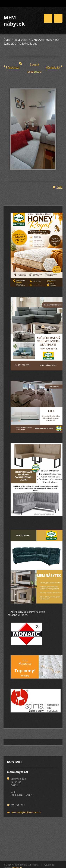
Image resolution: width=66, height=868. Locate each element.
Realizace (21, 40)
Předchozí (13, 67)
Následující (53, 67)
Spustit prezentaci (34, 65)
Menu (58, 18)
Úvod (7, 40)
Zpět (59, 187)
